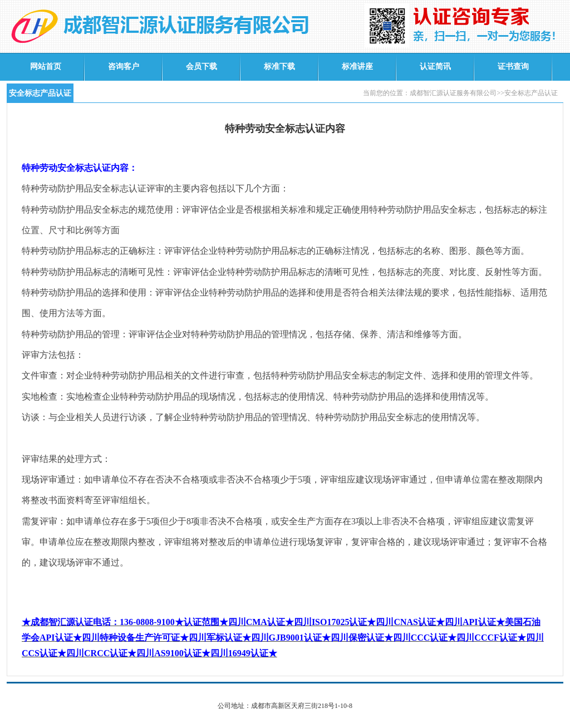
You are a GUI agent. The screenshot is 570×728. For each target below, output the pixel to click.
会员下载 (202, 67)
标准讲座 (357, 67)
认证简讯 (435, 67)
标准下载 (279, 67)
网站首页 (46, 67)
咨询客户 (124, 67)
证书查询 (513, 67)
